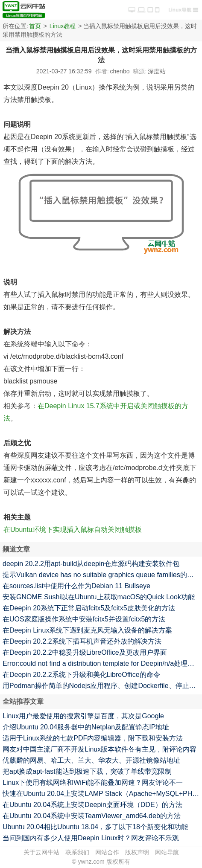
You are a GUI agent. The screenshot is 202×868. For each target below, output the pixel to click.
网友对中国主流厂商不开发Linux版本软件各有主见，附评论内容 (100, 749)
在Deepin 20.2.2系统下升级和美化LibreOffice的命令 (81, 675)
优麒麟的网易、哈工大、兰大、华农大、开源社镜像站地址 (91, 760)
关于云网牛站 (41, 852)
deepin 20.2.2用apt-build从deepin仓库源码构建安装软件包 (91, 564)
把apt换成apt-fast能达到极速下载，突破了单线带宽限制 (87, 771)
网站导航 (167, 852)
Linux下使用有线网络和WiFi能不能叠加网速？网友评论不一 (93, 782)
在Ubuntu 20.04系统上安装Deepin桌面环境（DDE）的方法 (92, 805)
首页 (35, 26)
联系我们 (77, 852)
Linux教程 (63, 26)
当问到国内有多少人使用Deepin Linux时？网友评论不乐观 (91, 838)
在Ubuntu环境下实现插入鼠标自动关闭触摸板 (73, 530)
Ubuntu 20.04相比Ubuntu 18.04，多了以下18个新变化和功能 (95, 827)
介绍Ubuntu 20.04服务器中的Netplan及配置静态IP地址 (86, 727)
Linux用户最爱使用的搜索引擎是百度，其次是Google (83, 716)
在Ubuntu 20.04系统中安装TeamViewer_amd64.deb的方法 (92, 816)
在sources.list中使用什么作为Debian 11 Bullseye (76, 586)
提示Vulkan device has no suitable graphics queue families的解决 (102, 575)
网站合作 (107, 852)
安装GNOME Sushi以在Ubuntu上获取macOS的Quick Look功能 (99, 597)
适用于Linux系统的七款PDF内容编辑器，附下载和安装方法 (93, 738)
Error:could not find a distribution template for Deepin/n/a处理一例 (102, 663)
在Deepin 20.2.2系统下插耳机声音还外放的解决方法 (82, 641)
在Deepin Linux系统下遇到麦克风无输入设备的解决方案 (87, 630)
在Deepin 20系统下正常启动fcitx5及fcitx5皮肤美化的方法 (89, 608)
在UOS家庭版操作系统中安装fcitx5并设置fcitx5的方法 (84, 619)
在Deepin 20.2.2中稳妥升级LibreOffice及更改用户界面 (85, 652)
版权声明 (137, 852)
